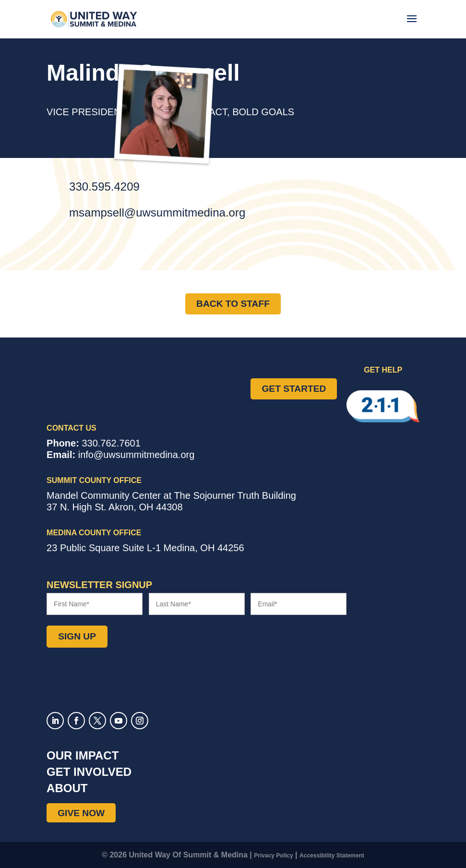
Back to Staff (233, 304)
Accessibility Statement (332, 856)
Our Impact (83, 755)
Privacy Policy (273, 856)
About (67, 788)
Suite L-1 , (145, 548)
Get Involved (89, 772)
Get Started (294, 389)
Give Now (81, 813)
